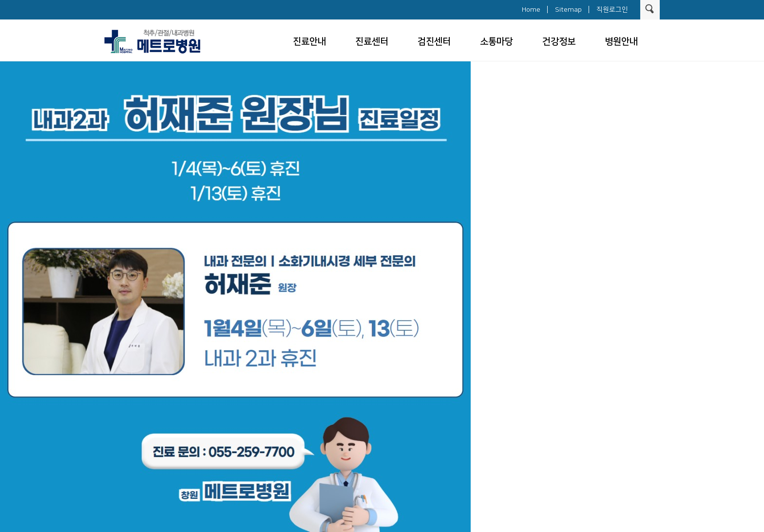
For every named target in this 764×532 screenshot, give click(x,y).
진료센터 (372, 42)
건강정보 (559, 42)
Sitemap (568, 10)
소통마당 (497, 42)
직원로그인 (612, 10)
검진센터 (434, 42)
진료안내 (309, 42)
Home (531, 10)
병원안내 (621, 42)
